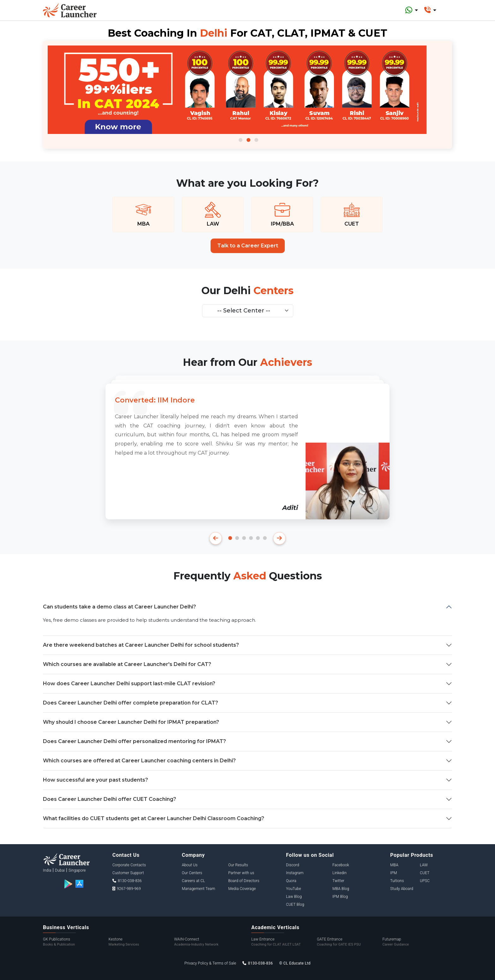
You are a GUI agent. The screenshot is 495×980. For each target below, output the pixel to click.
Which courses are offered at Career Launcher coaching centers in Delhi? (139, 761)
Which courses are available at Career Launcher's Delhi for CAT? (127, 664)
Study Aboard (402, 889)
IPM (394, 873)
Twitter (338, 881)
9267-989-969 (127, 889)
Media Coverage (242, 889)
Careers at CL (194, 881)
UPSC (425, 881)
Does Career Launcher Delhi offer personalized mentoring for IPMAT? (134, 741)
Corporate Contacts (129, 865)
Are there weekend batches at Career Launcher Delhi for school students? (141, 645)
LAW (424, 865)
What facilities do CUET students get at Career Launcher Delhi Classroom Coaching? (154, 818)
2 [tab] (248, 140)
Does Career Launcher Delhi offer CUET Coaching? (110, 799)
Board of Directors (244, 881)
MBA (394, 865)
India (47, 870)
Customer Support (128, 873)
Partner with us (241, 873)
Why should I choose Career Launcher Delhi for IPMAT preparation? (131, 722)
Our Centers (192, 873)
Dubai (60, 870)
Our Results (238, 865)
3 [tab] (256, 140)
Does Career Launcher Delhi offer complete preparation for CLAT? (131, 703)
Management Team (199, 889)
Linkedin (340, 873)
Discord (293, 865)
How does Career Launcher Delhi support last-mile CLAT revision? (129, 684)
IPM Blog (340, 897)
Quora (291, 881)
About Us (190, 865)
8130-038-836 (127, 881)
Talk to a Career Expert (248, 246)
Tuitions (397, 881)
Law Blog (294, 897)
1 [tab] (241, 140)
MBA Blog (341, 889)
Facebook (341, 865)
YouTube (294, 889)
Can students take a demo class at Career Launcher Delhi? (119, 607)
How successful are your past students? (95, 780)
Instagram (295, 873)
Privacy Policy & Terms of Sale (210, 963)
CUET (425, 873)
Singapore (77, 870)
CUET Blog (295, 904)
